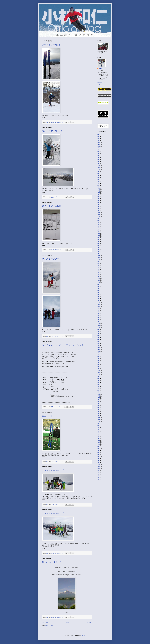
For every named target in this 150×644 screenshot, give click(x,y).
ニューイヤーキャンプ (53, 470)
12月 (99, 142)
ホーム (67, 622)
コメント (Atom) (49, 625)
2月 (98, 138)
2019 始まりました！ (53, 562)
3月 (98, 136)
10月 (99, 146)
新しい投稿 (45, 622)
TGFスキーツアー (51, 259)
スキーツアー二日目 (52, 206)
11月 (99, 144)
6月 (98, 154)
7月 (98, 152)
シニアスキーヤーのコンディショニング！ (63, 345)
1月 (98, 140)
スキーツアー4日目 (51, 45)
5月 (98, 156)
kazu (101, 68)
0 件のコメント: (59, 122)
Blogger (84, 635)
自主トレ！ (47, 416)
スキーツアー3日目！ (52, 131)
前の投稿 (89, 622)
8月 (98, 150)
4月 (98, 134)
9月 (98, 148)
